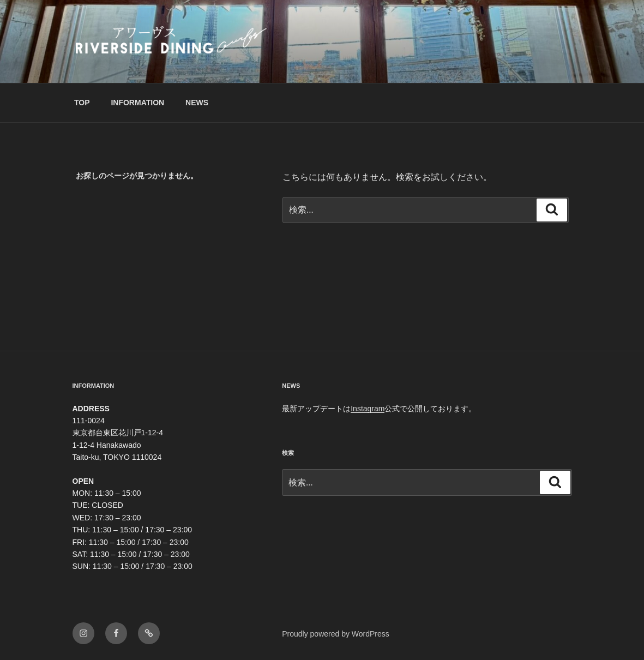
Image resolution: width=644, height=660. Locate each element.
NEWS (197, 103)
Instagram (368, 409)
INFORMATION (137, 103)
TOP (82, 103)
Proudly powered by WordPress (336, 634)
